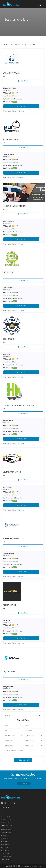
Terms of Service (6, 833)
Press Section (5, 845)
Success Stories (6, 856)
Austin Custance (8, 221)
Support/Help (5, 839)
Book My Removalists (22, 866)
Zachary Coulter (8, 155)
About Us (6, 814)
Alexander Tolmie (9, 554)
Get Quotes (24, 783)
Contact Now (23, 81)
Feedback (4, 842)
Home (5, 811)
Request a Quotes (21, 106)
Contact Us (6, 823)
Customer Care (6, 851)
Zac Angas (7, 620)
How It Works (7, 817)
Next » (41, 715)
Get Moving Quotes (8, 820)
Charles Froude (8, 421)
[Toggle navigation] (41, 4)
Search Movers (6, 859)
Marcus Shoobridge (10, 88)
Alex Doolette (8, 288)
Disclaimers (5, 836)
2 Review (15, 96)
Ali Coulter (7, 354)
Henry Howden (8, 687)
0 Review (15, 162)
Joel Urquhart (8, 487)
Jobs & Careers (6, 853)
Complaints (5, 848)
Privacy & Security (7, 830)
